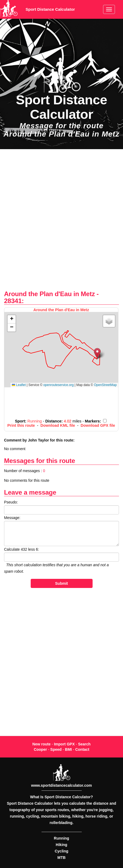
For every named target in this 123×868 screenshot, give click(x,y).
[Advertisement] (61, 220)
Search (84, 744)
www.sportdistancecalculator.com (62, 785)
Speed (56, 749)
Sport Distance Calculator (50, 9)
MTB (61, 858)
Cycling (61, 851)
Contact (82, 749)
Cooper (40, 749)
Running (61, 838)
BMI (68, 749)
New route (41, 744)
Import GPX (64, 744)
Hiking (61, 845)
